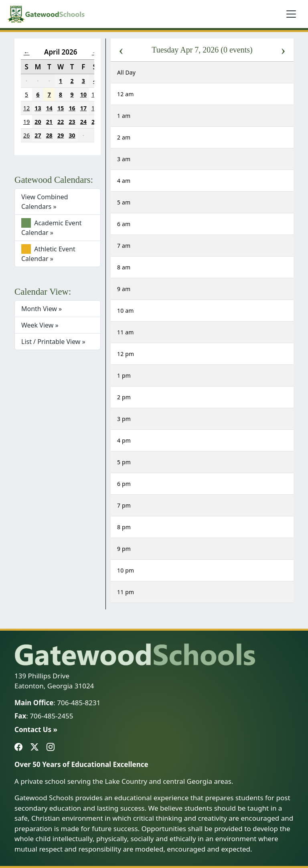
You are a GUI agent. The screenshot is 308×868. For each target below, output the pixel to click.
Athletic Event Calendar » (48, 254)
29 (61, 135)
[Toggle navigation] (291, 14)
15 (61, 108)
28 (49, 135)
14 (49, 108)
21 (49, 122)
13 (38, 108)
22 (61, 122)
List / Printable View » (53, 342)
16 (72, 108)
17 (83, 108)
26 (26, 135)
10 (83, 94)
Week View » (40, 325)
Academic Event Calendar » (52, 228)
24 (83, 122)
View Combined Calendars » (45, 202)
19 (26, 122)
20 (38, 122)
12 (26, 108)
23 (72, 122)
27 (38, 135)
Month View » (42, 309)
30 (72, 135)
